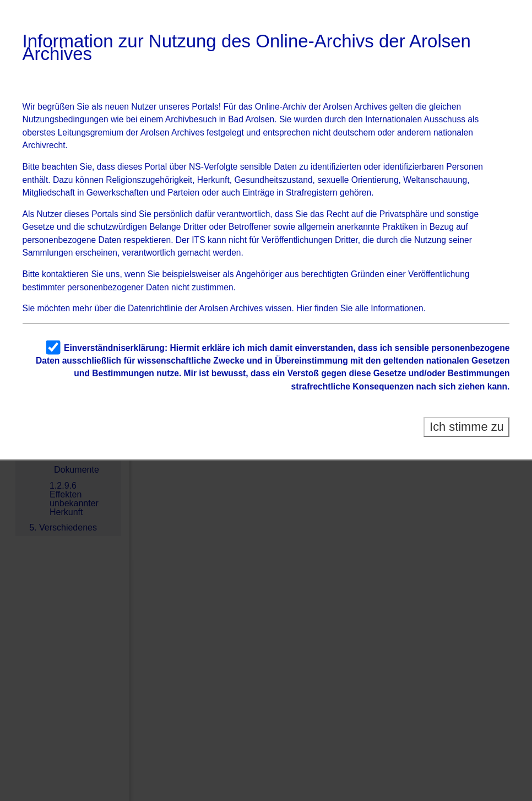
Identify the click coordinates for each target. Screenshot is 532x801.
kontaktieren (65, 274)
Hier (304, 308)
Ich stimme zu (467, 427)
